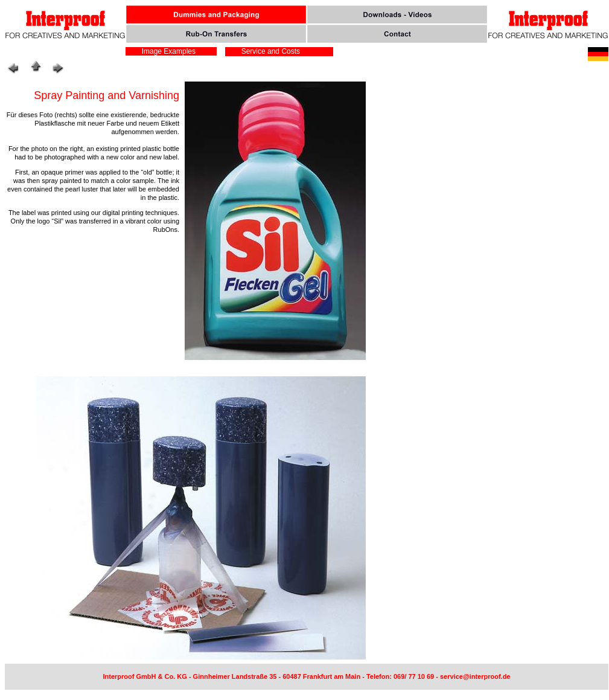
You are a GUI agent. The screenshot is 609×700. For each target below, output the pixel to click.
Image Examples (167, 51)
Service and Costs (269, 51)
